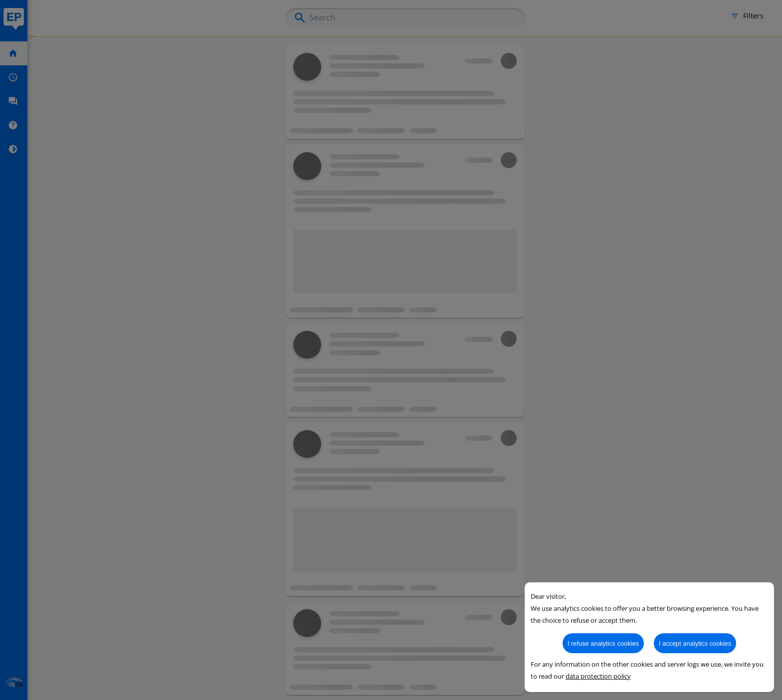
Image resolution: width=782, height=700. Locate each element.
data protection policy (598, 692)
